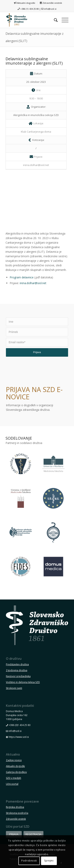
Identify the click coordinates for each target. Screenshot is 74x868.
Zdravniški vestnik (51, 3)
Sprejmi (49, 861)
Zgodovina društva (17, 670)
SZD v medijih (14, 778)
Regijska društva (15, 807)
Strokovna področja (17, 813)
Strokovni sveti (14, 688)
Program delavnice (22, 277)
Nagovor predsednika (18, 676)
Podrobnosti (29, 861)
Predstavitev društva (17, 664)
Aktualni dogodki (25, 3)
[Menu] (63, 20)
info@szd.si (50, 9)
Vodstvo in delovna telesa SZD (23, 682)
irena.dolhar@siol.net (33, 283)
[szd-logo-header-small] (31, 20)
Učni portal (12, 784)
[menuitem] (25, 3)
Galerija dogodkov (16, 772)
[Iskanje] (54, 20)
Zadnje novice (14, 760)
